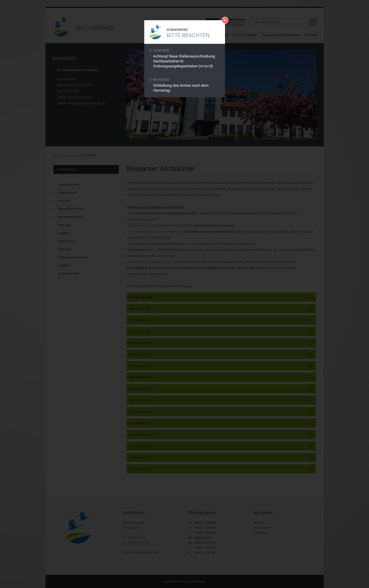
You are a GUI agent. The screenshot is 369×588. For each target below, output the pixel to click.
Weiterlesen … (185, 60)
